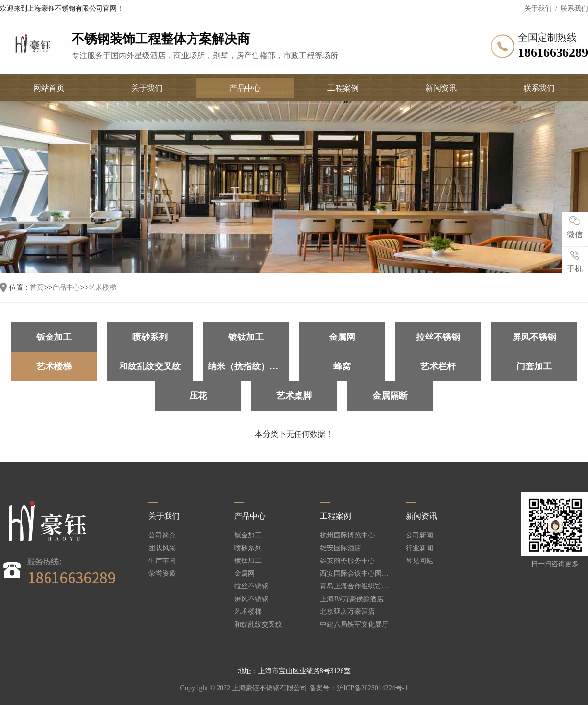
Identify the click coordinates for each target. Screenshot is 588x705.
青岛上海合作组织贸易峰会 (354, 586)
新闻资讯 (441, 88)
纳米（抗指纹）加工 (247, 366)
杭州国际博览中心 (347, 535)
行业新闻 (419, 548)
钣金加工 (54, 337)
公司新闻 (419, 535)
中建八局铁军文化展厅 (354, 625)
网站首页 (49, 88)
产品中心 (245, 88)
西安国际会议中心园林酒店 (354, 574)
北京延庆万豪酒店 (347, 612)
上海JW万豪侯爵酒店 (352, 599)
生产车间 (162, 561)
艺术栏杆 (438, 366)
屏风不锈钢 (534, 337)
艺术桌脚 (294, 396)
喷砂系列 (150, 337)
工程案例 (343, 88)
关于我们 (538, 9)
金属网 (342, 337)
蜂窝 (342, 366)
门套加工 (534, 366)
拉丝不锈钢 (438, 337)
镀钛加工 (246, 337)
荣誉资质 (162, 574)
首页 (37, 288)
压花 (198, 396)
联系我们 (574, 9)
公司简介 (162, 535)
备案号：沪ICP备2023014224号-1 (358, 688)
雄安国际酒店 (341, 548)
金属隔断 (390, 396)
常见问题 (419, 561)
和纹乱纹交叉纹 (150, 366)
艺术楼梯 (102, 288)
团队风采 (162, 548)
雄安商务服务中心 (347, 561)
